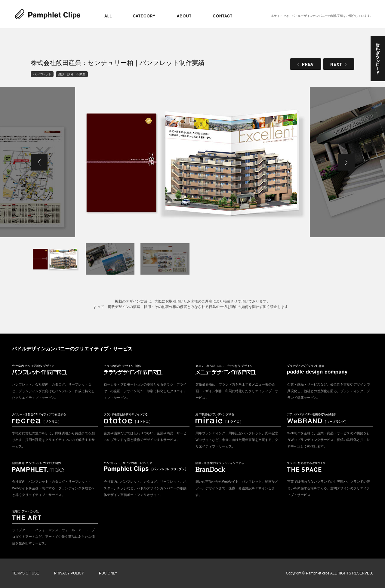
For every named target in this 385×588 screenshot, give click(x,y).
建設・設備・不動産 (72, 74)
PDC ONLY (108, 573)
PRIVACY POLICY (69, 573)
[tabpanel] (192, 162)
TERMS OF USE (26, 573)
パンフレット (42, 74)
